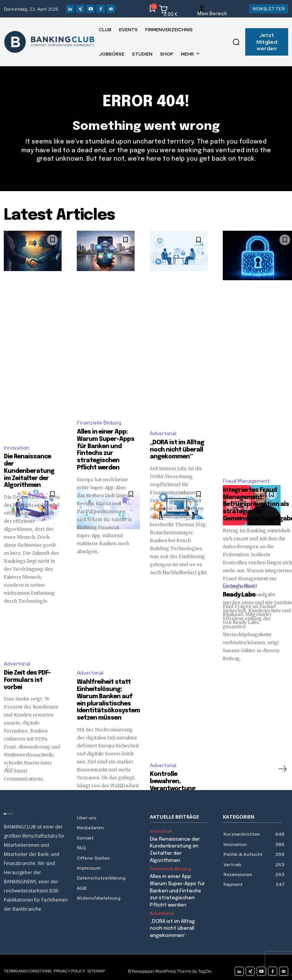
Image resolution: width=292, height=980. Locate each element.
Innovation (17, 440)
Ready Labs (238, 597)
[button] (236, 42)
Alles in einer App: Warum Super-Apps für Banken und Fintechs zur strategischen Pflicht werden (177, 884)
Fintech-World (240, 588)
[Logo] (36, 808)
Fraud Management (246, 483)
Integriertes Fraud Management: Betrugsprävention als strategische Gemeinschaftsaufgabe (255, 506)
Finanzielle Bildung (99, 421)
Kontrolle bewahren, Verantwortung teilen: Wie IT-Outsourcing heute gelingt (178, 782)
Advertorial (163, 433)
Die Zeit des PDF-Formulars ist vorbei (31, 671)
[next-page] (282, 763)
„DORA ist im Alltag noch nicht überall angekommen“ (175, 449)
